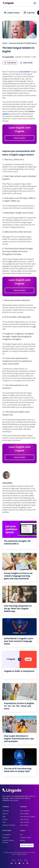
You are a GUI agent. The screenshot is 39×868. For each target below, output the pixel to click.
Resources (6, 838)
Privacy (20, 860)
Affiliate (23, 841)
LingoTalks (29, 13)
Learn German (25, 811)
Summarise (10, 63)
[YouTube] (19, 863)
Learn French (24, 819)
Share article (26, 63)
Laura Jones (9, 57)
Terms (26, 860)
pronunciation (25, 72)
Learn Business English (28, 817)
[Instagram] (27, 863)
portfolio (6, 512)
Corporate (6, 811)
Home (5, 43)
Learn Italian (24, 825)
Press (4, 822)
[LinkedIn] (12, 863)
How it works (20, 138)
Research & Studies (9, 825)
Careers (5, 819)
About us (5, 814)
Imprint (13, 860)
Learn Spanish (25, 822)
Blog (4, 817)
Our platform (7, 835)
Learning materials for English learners (24, 43)
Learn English (24, 814)
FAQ (21, 835)
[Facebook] (23, 863)
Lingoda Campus (12, 13)
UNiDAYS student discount (8, 842)
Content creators (26, 838)
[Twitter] (15, 863)
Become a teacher (27, 845)
